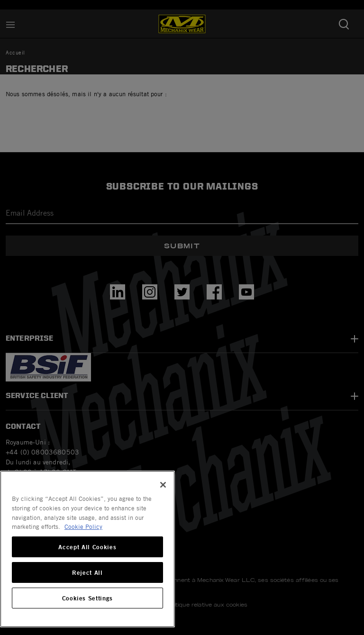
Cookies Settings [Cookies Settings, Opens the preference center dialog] (88, 598)
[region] (87, 549)
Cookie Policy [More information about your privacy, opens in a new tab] (83, 526)
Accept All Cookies (87, 547)
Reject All (87, 572)
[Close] (163, 485)
